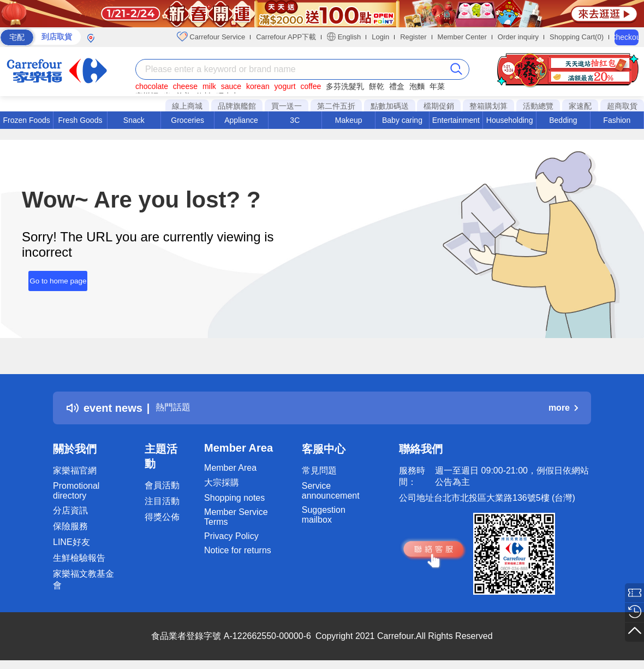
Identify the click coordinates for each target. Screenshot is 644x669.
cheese (185, 86)
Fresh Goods (80, 120)
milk (209, 86)
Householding (510, 120)
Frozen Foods (26, 120)
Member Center (462, 37)
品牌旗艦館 (237, 106)
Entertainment (456, 120)
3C (295, 120)
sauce (231, 86)
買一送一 (287, 106)
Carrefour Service (211, 37)
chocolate (152, 86)
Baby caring (402, 120)
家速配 (580, 106)
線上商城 (187, 106)
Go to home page (51, 277)
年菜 (437, 86)
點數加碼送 (390, 106)
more (563, 408)
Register (413, 37)
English (344, 37)
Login (380, 37)
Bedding (563, 120)
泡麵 (417, 86)
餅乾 (377, 86)
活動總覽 (538, 106)
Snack (134, 120)
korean (258, 86)
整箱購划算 (488, 106)
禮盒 (397, 86)
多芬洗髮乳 (345, 86)
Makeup (349, 120)
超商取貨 (622, 106)
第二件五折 (336, 106)
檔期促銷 (439, 106)
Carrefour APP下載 (286, 37)
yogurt (285, 86)
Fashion (617, 120)
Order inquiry (518, 37)
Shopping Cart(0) (577, 37)
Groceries (187, 120)
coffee (311, 86)
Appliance (241, 120)
